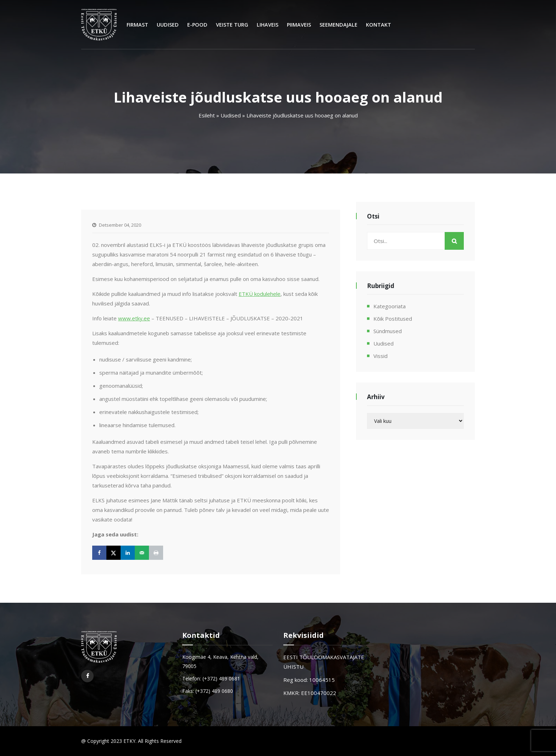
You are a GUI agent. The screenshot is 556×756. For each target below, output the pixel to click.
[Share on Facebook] (99, 553)
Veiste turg (232, 25)
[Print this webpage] (156, 553)
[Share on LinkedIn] (128, 553)
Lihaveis (268, 25)
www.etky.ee (134, 318)
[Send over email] (142, 553)
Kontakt (379, 25)
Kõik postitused (393, 319)
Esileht (207, 115)
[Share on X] (113, 553)
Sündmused (388, 331)
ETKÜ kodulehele (260, 294)
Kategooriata (390, 306)
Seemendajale (338, 25)
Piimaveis (299, 25)
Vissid (380, 356)
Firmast (137, 25)
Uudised (168, 25)
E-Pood (197, 25)
